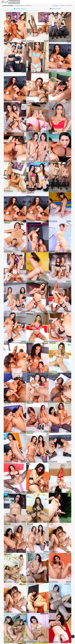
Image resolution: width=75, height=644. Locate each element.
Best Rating (62, 5)
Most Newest (56, 5)
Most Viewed (69, 5)
